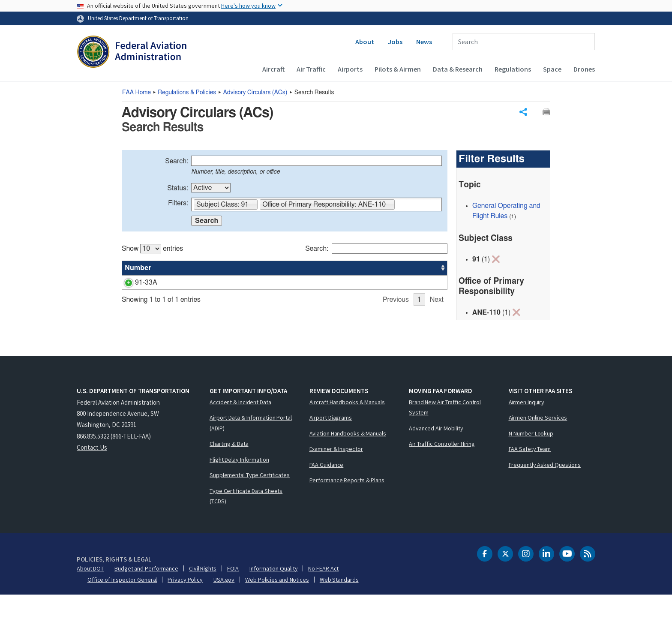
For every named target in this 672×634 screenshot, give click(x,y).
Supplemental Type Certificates (250, 514)
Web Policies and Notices (277, 619)
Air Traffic (311, 69)
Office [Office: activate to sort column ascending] (383, 268)
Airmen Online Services (538, 457)
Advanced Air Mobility (436, 467)
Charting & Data (229, 483)
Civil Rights (203, 607)
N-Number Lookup (531, 472)
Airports (350, 69)
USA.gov (224, 619)
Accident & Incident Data (240, 441)
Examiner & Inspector (336, 488)
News (424, 42)
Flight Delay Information (239, 499)
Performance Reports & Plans (347, 519)
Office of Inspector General (122, 619)
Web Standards (339, 619)
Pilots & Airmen (398, 69)
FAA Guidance (327, 504)
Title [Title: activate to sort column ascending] (170, 268)
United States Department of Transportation (138, 18)
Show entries (152, 249)
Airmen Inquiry (527, 441)
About (365, 42)
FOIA (233, 607)
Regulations (513, 69)
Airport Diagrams (331, 457)
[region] (285, 297)
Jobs (395, 42)
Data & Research (458, 69)
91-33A (136, 282)
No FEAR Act (323, 607)
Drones (584, 69)
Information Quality (273, 607)
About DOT (90, 607)
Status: (178, 188)
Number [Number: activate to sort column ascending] (138, 268)
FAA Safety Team (530, 488)
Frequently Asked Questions (545, 504)
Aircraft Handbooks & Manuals (347, 441)
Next (437, 353)
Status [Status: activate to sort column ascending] (351, 268)
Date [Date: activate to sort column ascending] (415, 268)
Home (136, 93)
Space (552, 69)
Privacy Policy (185, 619)
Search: (177, 161)
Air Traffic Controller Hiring (442, 483)
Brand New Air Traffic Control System (445, 446)
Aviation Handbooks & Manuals (348, 472)
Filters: (178, 203)
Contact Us (92, 486)
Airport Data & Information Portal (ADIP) (251, 462)
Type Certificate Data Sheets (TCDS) (246, 535)
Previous (396, 353)
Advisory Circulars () (255, 93)
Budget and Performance (146, 607)
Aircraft (273, 69)
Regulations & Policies (187, 93)
